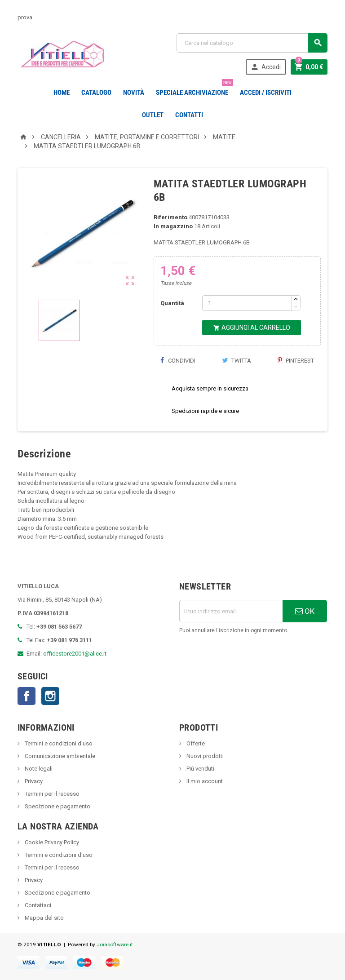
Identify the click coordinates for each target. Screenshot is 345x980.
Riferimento (170, 217)
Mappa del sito (44, 918)
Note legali (38, 769)
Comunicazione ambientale (59, 756)
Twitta (237, 361)
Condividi (178, 361)
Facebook (27, 696)
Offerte (195, 743)
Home (62, 93)
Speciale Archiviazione (194, 89)
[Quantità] (247, 303)
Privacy (33, 781)
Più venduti (200, 769)
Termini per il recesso (51, 794)
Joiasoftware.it (115, 945)
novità (134, 93)
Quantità (172, 303)
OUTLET (153, 115)
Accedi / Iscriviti (266, 93)
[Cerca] (252, 43)
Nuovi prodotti (204, 756)
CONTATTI (189, 115)
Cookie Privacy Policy (51, 842)
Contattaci (37, 905)
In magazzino (173, 226)
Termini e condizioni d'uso (58, 743)
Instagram (50, 696)
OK (305, 611)
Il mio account (204, 781)
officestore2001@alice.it (75, 654)
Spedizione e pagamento (57, 806)
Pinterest (296, 361)
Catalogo (96, 93)
